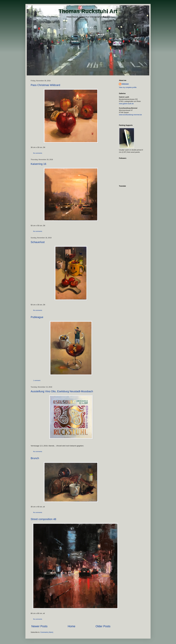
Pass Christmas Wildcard (45, 85)
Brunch (35, 458)
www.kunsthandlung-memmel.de (130, 115)
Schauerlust (38, 242)
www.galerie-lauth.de (126, 104)
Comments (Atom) (47, 632)
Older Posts (103, 626)
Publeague (37, 317)
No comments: (38, 153)
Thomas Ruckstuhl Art (88, 11)
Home (72, 626)
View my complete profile (128, 87)
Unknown (125, 84)
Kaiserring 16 (38, 164)
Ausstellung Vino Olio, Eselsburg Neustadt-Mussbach (62, 391)
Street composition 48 (43, 519)
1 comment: (37, 380)
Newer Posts (39, 626)
